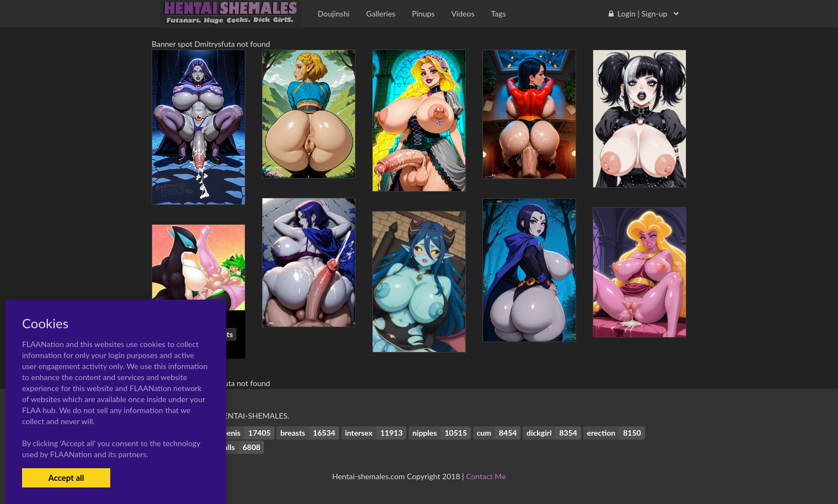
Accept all (66, 478)
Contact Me (486, 476)
